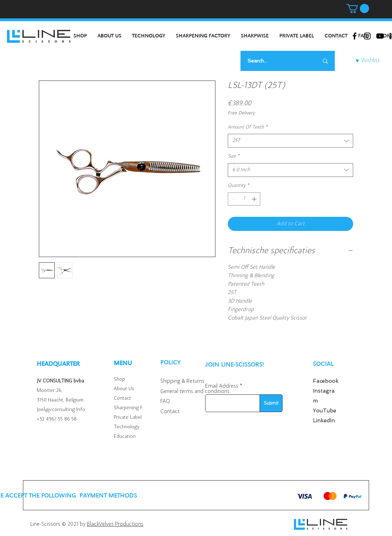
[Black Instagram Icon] (367, 36)
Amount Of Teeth (248, 127)
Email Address (222, 386)
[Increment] (255, 199)
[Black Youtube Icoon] (380, 36)
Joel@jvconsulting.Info (61, 410)
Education (125, 437)
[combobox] (290, 141)
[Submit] (271, 403)
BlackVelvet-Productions (115, 524)
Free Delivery (241, 113)
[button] (358, 8)
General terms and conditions (195, 392)
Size (234, 156)
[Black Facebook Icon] (355, 36)
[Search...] (274, 61)
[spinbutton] (244, 199)
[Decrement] (233, 199)
